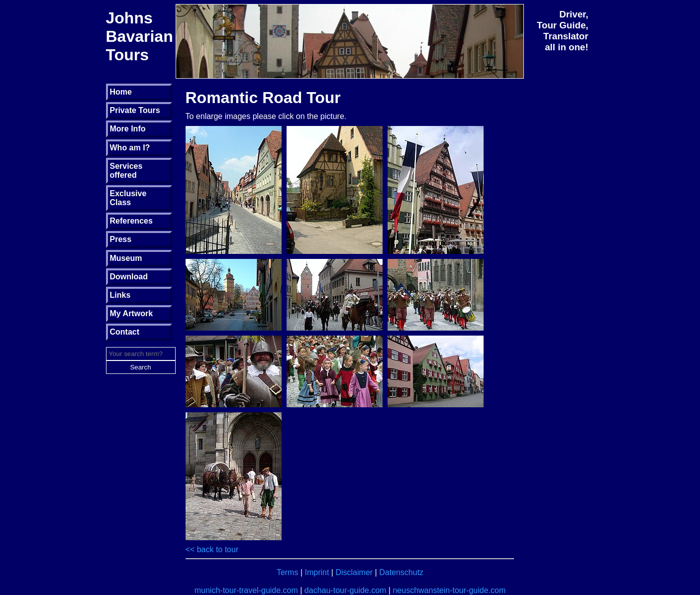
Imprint (317, 572)
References (131, 221)
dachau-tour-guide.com (346, 590)
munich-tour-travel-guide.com (246, 590)
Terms (288, 572)
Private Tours (135, 110)
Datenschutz (401, 572)
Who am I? (130, 148)
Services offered (126, 171)
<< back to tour (212, 549)
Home (121, 92)
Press (121, 239)
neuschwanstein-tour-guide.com (449, 590)
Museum (126, 258)
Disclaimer (354, 572)
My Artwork (132, 313)
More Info (128, 129)
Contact (125, 332)
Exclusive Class (128, 198)
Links (120, 295)
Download (129, 277)
